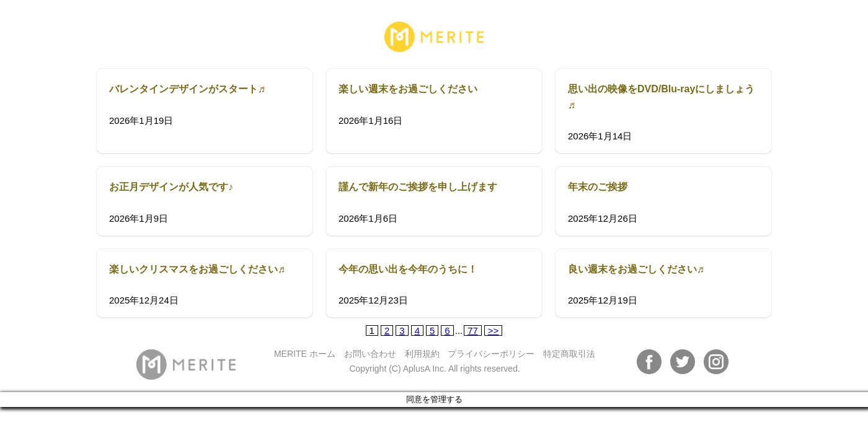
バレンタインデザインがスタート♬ (187, 89)
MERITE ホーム (305, 354)
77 (473, 330)
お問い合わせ (370, 354)
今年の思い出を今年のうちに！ (408, 269)
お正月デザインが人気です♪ (171, 187)
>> (494, 330)
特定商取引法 (569, 354)
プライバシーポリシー (491, 354)
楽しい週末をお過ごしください (408, 89)
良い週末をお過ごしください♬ (636, 269)
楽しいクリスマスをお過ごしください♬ (197, 269)
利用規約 (422, 354)
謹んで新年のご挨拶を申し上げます (418, 187)
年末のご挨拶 (598, 187)
